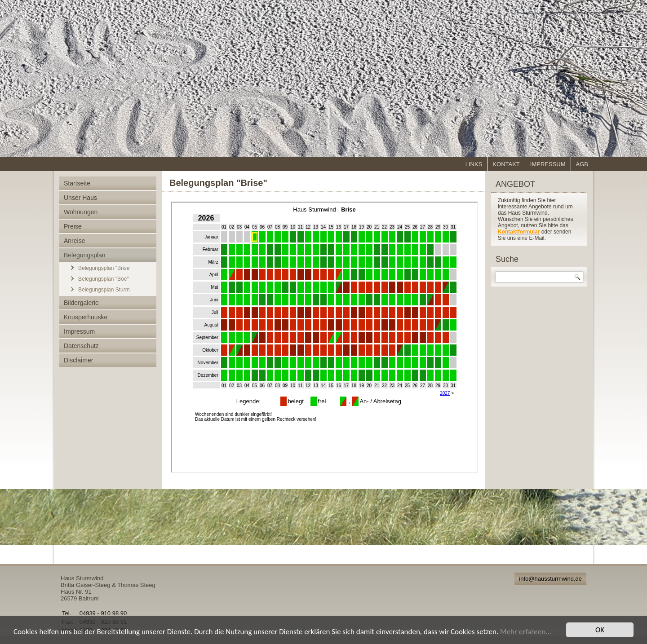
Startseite (77, 183)
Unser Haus (80, 198)
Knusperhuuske (86, 317)
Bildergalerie (81, 303)
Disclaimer (78, 360)
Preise (73, 226)
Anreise (74, 241)
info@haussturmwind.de (550, 579)
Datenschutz (81, 346)
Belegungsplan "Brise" (105, 268)
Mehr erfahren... (526, 632)
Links (474, 164)
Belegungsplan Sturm (104, 290)
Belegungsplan (85, 255)
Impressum (548, 164)
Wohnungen (81, 212)
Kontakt (506, 164)
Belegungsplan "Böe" (104, 279)
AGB (582, 164)
